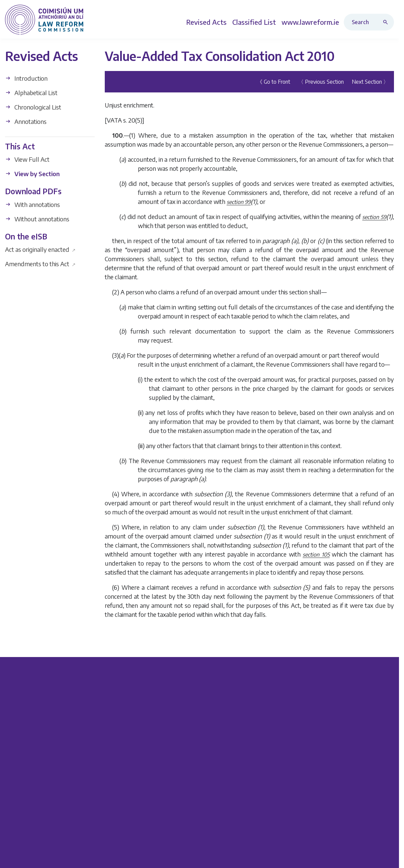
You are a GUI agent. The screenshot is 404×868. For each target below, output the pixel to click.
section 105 (316, 555)
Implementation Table (151, 806)
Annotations (26, 121)
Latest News (334, 806)
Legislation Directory (247, 705)
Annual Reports (142, 818)
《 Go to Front (274, 82)
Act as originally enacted (40, 249)
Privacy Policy (320, 857)
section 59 (374, 217)
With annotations (32, 204)
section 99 (239, 202)
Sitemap (328, 818)
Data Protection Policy (368, 857)
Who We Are (334, 705)
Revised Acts (236, 716)
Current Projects (143, 705)
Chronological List (33, 107)
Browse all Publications (152, 794)
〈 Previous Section (321, 82)
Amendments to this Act (40, 264)
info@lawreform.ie (46, 792)
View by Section (32, 174)
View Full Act (27, 159)
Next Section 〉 (370, 82)
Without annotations (37, 219)
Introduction (26, 78)
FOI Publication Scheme (348, 716)
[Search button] (387, 22)
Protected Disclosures (346, 728)
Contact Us (332, 794)
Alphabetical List (31, 93)
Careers (327, 740)
